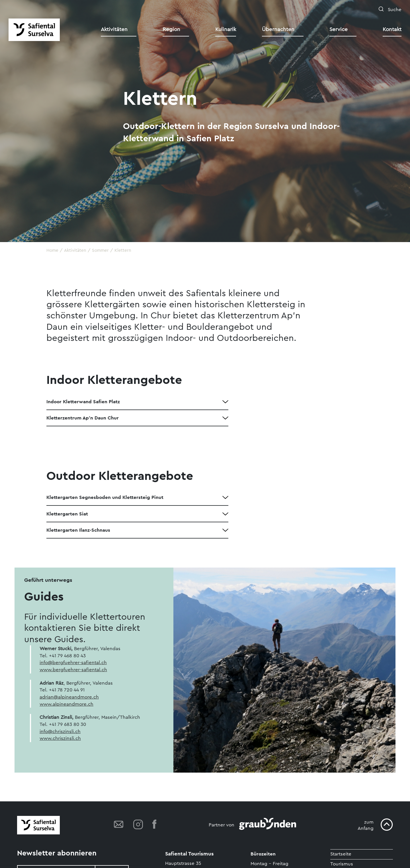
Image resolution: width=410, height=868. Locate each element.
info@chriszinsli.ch (60, 731)
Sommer (100, 250)
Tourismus (342, 864)
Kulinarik (226, 29)
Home (52, 250)
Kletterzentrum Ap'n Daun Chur (83, 418)
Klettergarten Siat (67, 514)
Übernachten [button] (278, 29)
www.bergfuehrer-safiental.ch (73, 670)
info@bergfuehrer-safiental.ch (73, 663)
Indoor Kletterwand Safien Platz (83, 402)
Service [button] (339, 29)
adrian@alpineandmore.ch (69, 697)
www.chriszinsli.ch (60, 738)
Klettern (123, 250)
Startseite (341, 854)
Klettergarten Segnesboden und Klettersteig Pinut (105, 497)
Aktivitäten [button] (114, 29)
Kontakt (392, 29)
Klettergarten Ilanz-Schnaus (78, 530)
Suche (394, 10)
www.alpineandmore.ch (66, 704)
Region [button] (171, 29)
